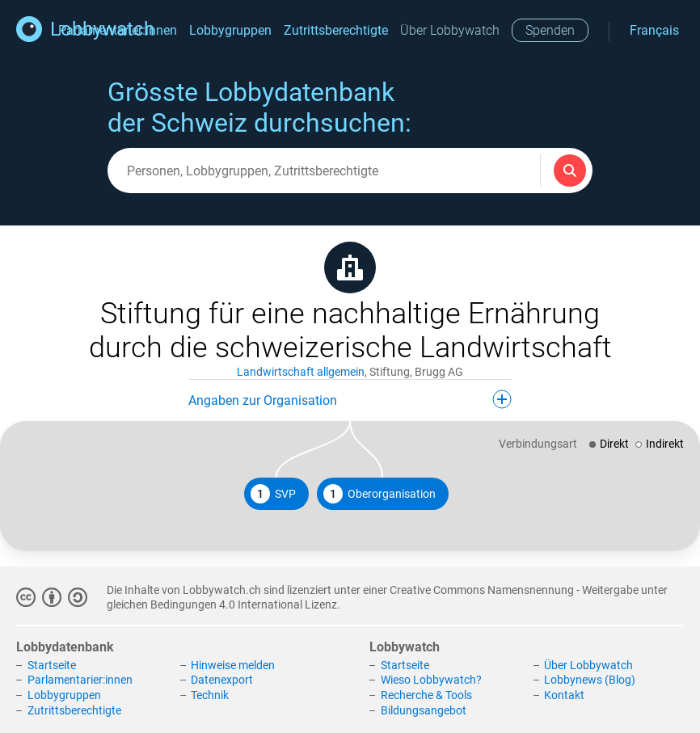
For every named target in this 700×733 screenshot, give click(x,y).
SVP (273, 494)
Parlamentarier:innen (80, 680)
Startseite (52, 665)
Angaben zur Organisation (350, 399)
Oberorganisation (380, 494)
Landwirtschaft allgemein (301, 372)
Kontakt (564, 695)
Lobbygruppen (230, 30)
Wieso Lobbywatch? (431, 680)
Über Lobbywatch (450, 30)
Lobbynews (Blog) (590, 680)
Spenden (550, 30)
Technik (210, 695)
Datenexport (222, 680)
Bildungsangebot (424, 710)
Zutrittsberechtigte (336, 30)
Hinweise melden (233, 665)
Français (654, 30)
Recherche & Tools (426, 695)
